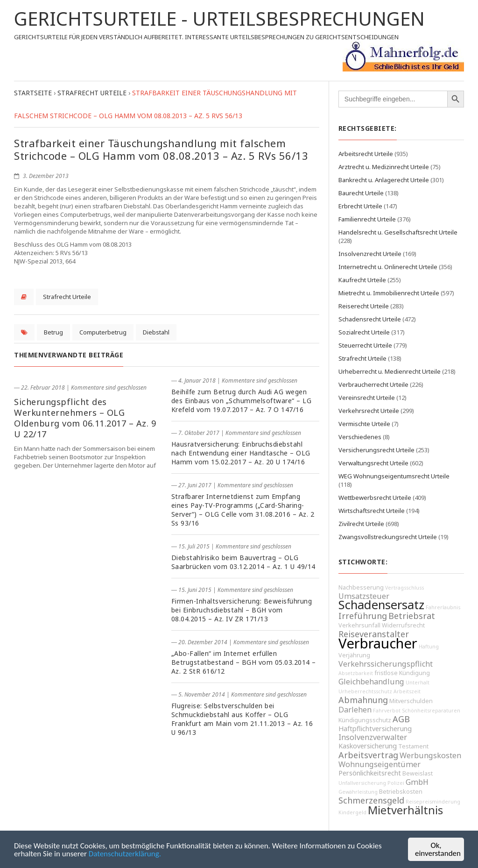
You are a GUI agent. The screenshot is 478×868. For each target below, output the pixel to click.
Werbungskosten (430, 755)
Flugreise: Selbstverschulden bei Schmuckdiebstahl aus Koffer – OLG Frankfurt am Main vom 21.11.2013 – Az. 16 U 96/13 (242, 719)
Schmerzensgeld (371, 800)
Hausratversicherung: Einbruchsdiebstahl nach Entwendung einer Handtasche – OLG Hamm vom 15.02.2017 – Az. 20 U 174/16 (241, 453)
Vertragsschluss (404, 588)
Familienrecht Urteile (367, 219)
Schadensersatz (381, 605)
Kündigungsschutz (365, 720)
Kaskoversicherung (368, 746)
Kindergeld (352, 812)
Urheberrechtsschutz (365, 691)
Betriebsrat (412, 616)
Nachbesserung (361, 587)
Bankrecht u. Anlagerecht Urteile (384, 180)
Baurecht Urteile (361, 193)
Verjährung (354, 655)
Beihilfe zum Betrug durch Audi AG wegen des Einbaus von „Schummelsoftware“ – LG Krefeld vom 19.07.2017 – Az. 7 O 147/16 (242, 401)
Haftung (429, 647)
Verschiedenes (360, 437)
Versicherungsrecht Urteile (376, 450)
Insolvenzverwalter (373, 737)
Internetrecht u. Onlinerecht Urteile (388, 267)
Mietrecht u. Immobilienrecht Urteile (389, 293)
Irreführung (363, 616)
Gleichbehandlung (371, 682)
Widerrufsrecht (403, 625)
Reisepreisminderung (433, 802)
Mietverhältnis (405, 810)
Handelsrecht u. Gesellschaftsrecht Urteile (398, 232)
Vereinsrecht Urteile (367, 398)
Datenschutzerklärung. (125, 854)
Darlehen (355, 710)
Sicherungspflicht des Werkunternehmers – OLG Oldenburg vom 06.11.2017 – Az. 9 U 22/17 (85, 418)
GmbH (417, 782)
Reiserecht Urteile (364, 306)
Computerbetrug (103, 332)
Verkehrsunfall (359, 625)
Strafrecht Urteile (67, 297)
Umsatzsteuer (364, 596)
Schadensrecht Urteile (370, 319)
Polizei (396, 783)
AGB (401, 719)
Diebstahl (156, 332)
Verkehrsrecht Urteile (369, 411)
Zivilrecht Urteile (361, 524)
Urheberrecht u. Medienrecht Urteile (390, 371)
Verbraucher (378, 643)
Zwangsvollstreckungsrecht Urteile (388, 537)
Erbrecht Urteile (360, 206)
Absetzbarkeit (356, 673)
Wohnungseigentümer (380, 764)
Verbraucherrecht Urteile (373, 384)
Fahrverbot (387, 711)
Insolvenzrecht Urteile (370, 254)
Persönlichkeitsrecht (370, 773)
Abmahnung (363, 700)
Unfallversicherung (362, 783)
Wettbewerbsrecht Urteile (375, 498)
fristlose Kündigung (402, 673)
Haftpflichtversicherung (375, 729)
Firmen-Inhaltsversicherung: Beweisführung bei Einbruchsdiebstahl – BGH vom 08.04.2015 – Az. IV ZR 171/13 (242, 610)
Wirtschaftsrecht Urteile (372, 511)
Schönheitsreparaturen (431, 711)
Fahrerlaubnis (443, 607)
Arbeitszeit (407, 691)
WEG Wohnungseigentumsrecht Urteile (394, 476)
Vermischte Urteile (364, 424)
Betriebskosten (401, 792)
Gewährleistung (358, 792)
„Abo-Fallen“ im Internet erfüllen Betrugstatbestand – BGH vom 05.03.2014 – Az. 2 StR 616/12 (244, 662)
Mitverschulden (411, 701)
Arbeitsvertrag (368, 755)
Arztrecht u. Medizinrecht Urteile (384, 167)
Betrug (53, 332)
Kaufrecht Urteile (362, 280)
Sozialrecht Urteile (364, 332)
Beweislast (418, 773)
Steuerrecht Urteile (365, 345)
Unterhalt (418, 683)
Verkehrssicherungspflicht (386, 664)
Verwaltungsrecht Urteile (373, 463)
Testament (413, 746)
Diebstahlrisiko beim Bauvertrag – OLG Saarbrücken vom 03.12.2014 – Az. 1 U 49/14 (243, 562)
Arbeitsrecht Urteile (366, 154)
